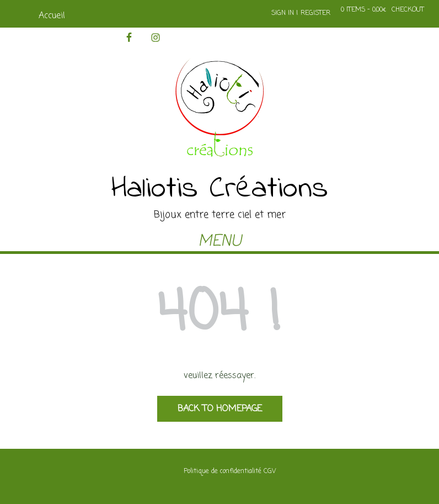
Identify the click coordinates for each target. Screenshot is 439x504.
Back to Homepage (220, 409)
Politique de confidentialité (223, 471)
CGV (270, 471)
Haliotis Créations (220, 189)
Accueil (52, 16)
